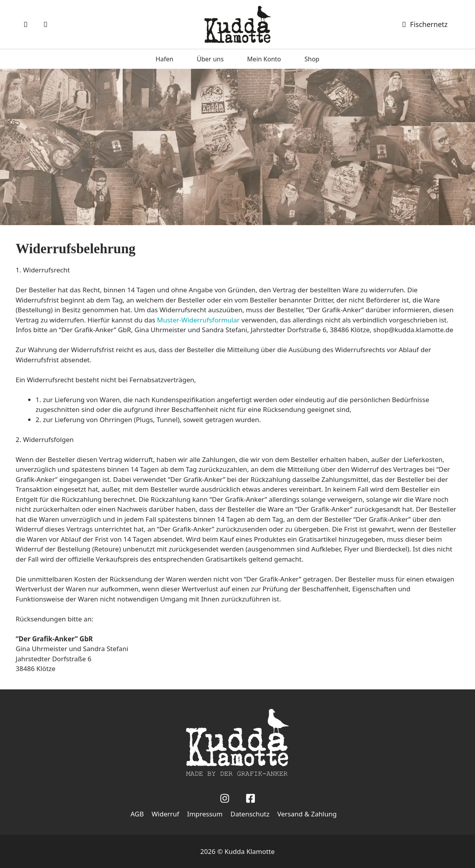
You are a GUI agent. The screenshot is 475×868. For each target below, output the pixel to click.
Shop (312, 59)
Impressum (205, 814)
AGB (137, 814)
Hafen (164, 59)
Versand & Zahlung (307, 814)
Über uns (210, 59)
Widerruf (166, 814)
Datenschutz (250, 814)
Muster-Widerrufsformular (199, 320)
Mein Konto (264, 59)
